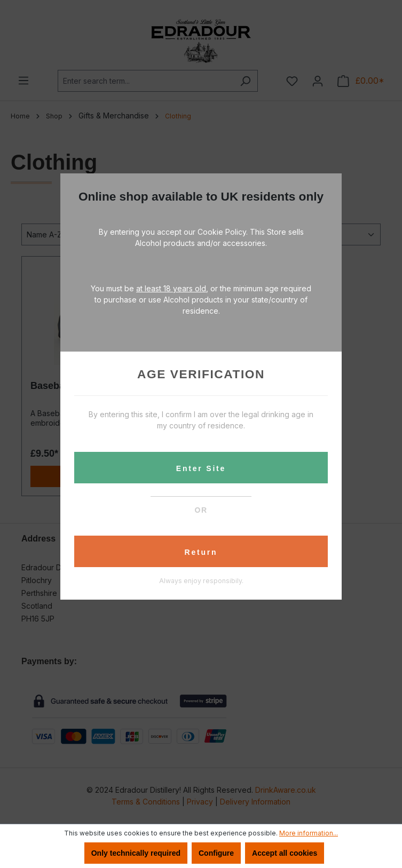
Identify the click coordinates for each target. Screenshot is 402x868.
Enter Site (201, 468)
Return (201, 552)
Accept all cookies (285, 853)
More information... (309, 833)
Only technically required (136, 853)
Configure (216, 853)
